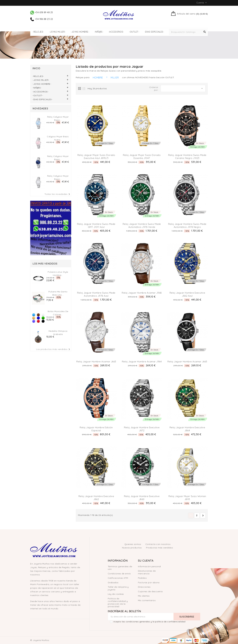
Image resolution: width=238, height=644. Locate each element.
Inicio (36, 68)
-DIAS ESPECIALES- (154, 32)
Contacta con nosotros (158, 544)
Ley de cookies (116, 594)
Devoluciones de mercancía (147, 572)
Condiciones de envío (119, 574)
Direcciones (144, 587)
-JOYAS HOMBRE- (80, 32)
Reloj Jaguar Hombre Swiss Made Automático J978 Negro (187, 225)
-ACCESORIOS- (116, 32)
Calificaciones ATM (118, 578)
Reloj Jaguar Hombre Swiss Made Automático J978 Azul (96, 294)
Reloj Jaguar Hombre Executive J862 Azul (187, 294)
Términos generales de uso (120, 568)
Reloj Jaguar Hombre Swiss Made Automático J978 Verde (142, 225)
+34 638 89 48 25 (42, 12)
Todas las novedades (58, 194)
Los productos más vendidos (54, 349)
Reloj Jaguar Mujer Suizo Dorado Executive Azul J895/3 (96, 157)
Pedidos (142, 578)
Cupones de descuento (150, 591)
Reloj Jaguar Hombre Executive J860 (142, 498)
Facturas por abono (149, 582)
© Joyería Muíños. (40, 640)
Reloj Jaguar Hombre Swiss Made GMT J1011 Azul (96, 225)
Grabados (113, 582)
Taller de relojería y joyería (118, 588)
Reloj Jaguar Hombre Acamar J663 (96, 362)
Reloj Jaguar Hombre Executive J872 (142, 429)
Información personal (149, 566)
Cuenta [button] (202, 3)
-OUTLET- (134, 32)
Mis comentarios (147, 600)
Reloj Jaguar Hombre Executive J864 (187, 429)
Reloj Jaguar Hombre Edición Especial (96, 429)
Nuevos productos (132, 548)
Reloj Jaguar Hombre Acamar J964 (142, 362)
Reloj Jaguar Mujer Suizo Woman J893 (187, 498)
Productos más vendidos (159, 548)
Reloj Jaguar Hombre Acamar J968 (142, 293)
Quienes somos (133, 544)
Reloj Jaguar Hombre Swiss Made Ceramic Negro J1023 (187, 157)
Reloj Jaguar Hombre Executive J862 (96, 498)
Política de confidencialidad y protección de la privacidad (118, 603)
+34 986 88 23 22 (42, 19)
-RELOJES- (38, 32)
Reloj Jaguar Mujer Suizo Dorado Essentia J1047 (142, 157)
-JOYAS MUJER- (57, 32)
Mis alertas (144, 596)
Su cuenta (146, 561)
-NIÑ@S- (99, 32)
